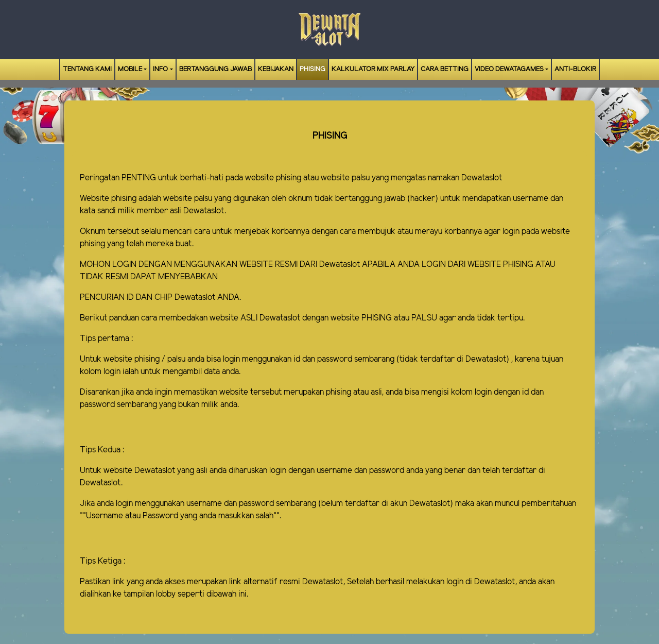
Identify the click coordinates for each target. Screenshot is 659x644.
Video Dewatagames (509, 69)
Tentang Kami (87, 69)
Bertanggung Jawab (215, 69)
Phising (313, 69)
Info (160, 69)
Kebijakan (276, 69)
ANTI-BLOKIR (575, 69)
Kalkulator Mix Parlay (373, 69)
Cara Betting (445, 69)
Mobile (130, 69)
